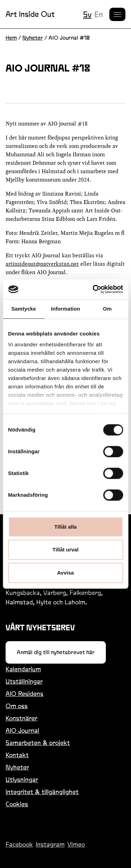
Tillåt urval (65, 550)
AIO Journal (22, 730)
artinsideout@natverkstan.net (42, 264)
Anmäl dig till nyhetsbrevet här (56, 652)
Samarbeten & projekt (38, 743)
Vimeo (76, 844)
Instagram (50, 844)
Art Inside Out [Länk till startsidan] (30, 14)
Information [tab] (66, 309)
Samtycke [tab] (24, 309)
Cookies (17, 804)
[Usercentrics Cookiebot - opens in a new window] (93, 289)
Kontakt (17, 755)
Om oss (17, 706)
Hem (11, 38)
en (99, 14)
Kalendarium (23, 669)
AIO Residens (24, 694)
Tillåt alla (66, 527)
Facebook (19, 844)
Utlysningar (22, 779)
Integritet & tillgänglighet (42, 792)
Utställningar (24, 681)
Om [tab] (107, 309)
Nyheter (33, 38)
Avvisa (66, 573)
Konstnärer (21, 718)
